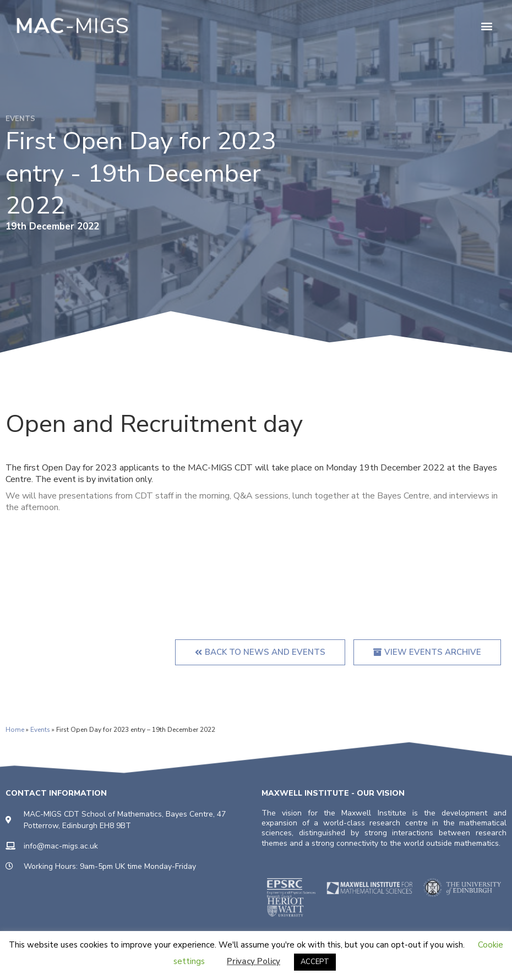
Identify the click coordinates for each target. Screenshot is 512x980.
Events (40, 730)
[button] (486, 26)
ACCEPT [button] (315, 962)
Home (15, 730)
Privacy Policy (254, 961)
